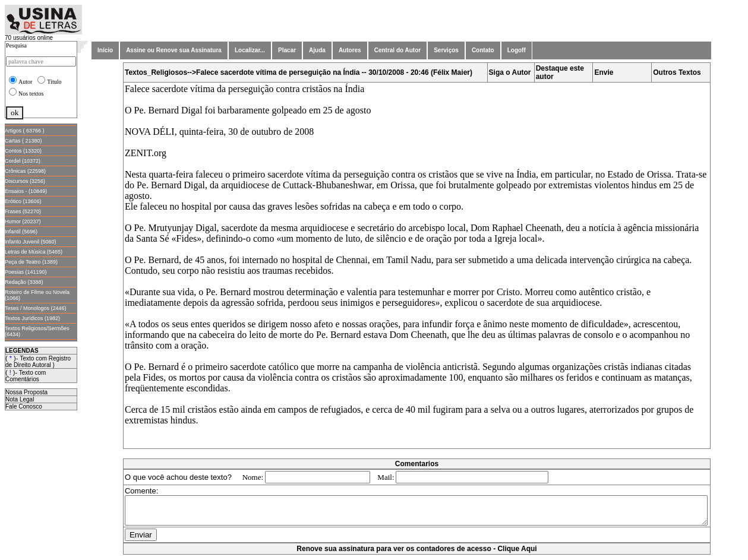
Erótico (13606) (23, 201)
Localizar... (250, 50)
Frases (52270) (23, 211)
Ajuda (317, 50)
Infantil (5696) (21, 232)
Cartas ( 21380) (23, 141)
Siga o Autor (512, 72)
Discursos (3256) (25, 181)
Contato (483, 50)
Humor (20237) (23, 222)
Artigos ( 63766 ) (25, 131)
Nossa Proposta (26, 392)
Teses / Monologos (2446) (36, 308)
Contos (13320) (23, 151)
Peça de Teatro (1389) (31, 262)
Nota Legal (20, 399)
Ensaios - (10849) (26, 191)
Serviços (446, 50)
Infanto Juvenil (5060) (31, 242)
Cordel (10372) (23, 161)
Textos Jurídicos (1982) (32, 318)
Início (105, 50)
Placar (287, 50)
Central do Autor (398, 50)
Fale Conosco (24, 406)
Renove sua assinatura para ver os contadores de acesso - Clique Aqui (419, 554)
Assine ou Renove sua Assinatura (174, 50)
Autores (350, 50)
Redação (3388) (24, 282)
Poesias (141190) (26, 272)
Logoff (517, 50)
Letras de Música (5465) (34, 252)
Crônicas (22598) (25, 171)
